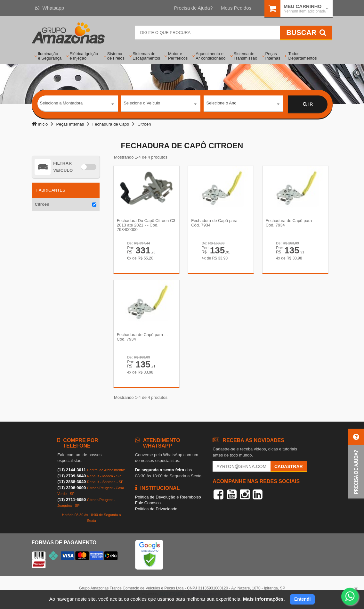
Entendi (302, 599)
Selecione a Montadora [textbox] (61, 104)
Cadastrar (289, 469)
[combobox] (78, 104)
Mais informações (263, 599)
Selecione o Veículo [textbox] (142, 104)
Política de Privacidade (156, 511)
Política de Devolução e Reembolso (168, 499)
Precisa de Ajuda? (193, 8)
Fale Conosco (148, 505)
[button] (356, 464)
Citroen (42, 204)
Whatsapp (50, 8)
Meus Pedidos (236, 8)
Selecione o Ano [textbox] (221, 104)
